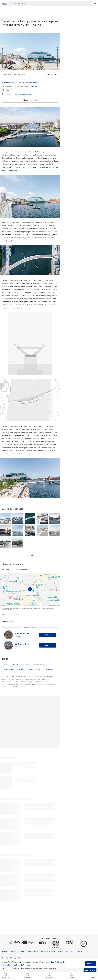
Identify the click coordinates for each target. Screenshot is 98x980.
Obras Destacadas (39, 665)
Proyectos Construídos (20, 665)
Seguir (48, 635)
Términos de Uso (47, 962)
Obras (6, 665)
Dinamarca (34, 82)
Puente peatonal (35, 670)
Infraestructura (9, 670)
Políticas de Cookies (21, 965)
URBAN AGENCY (23, 633)
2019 (12, 90)
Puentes (22, 670)
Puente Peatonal (9, 82)
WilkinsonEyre (32, 86)
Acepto (91, 963)
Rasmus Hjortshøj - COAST (25, 94)
